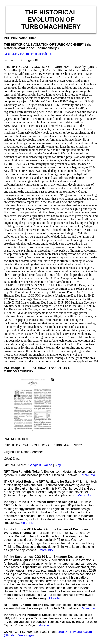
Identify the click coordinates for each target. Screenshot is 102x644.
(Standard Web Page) (19, 635)
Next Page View (14, 54)
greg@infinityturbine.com (75, 632)
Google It (35, 465)
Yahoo (48, 465)
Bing (58, 465)
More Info (88, 475)
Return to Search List (39, 54)
